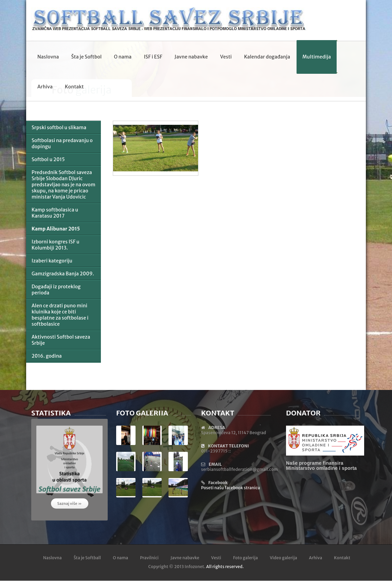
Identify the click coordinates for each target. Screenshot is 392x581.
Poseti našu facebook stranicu (231, 488)
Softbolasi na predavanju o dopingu (62, 143)
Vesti (226, 57)
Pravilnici (149, 558)
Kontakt (74, 87)
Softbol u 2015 (48, 159)
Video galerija (283, 558)
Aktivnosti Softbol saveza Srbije (61, 340)
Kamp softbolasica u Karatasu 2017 (55, 213)
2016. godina (47, 356)
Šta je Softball (87, 558)
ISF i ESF (153, 57)
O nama (123, 57)
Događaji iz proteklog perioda (56, 290)
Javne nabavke (191, 57)
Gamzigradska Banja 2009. (63, 274)
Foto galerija (245, 558)
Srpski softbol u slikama (59, 127)
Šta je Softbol (86, 57)
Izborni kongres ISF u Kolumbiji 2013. (56, 245)
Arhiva (45, 87)
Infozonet (194, 567)
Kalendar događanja (267, 57)
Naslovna (48, 57)
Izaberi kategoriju (52, 261)
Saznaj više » (70, 503)
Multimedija (317, 57)
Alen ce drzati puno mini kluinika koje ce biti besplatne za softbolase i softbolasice (60, 315)
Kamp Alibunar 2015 (56, 229)
